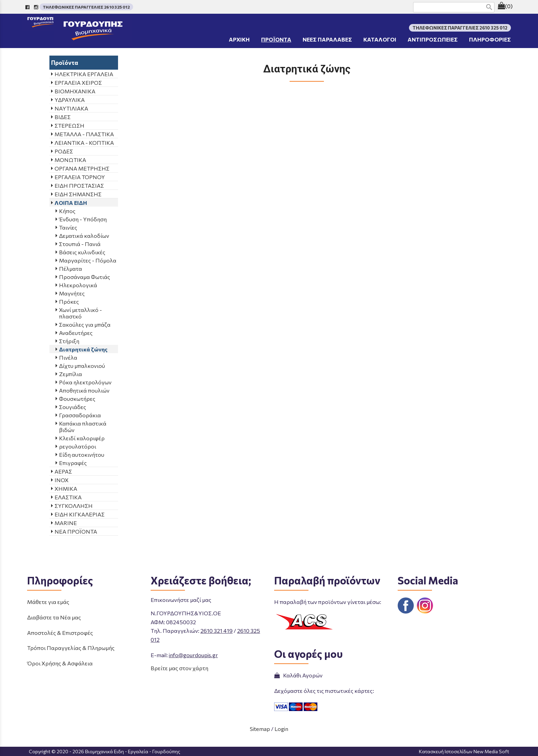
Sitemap (260, 729)
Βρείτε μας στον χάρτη (179, 668)
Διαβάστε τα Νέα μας (54, 617)
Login (281, 729)
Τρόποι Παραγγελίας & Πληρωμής (71, 648)
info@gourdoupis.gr (193, 655)
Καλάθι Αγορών (298, 675)
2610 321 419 (217, 631)
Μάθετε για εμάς (48, 602)
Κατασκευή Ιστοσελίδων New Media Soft (464, 751)
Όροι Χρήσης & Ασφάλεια (60, 663)
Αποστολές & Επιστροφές (60, 633)
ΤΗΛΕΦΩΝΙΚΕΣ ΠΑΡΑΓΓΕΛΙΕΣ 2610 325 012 (86, 7)
